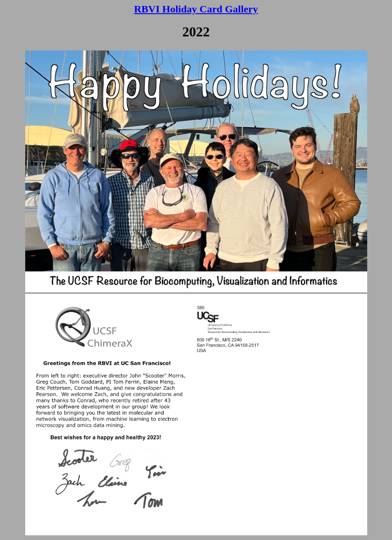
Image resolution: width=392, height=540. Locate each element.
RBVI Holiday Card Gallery (196, 9)
